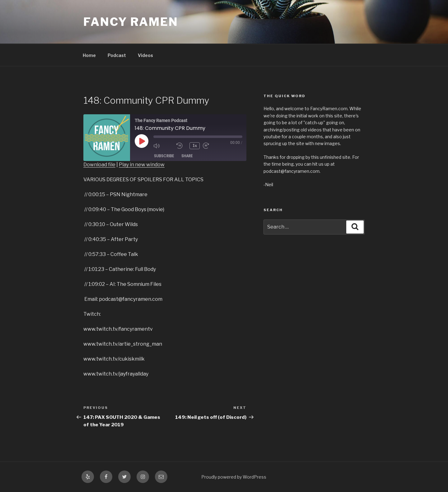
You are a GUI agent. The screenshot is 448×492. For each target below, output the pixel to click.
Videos (145, 55)
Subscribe (164, 156)
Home (89, 55)
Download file (99, 165)
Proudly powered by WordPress (234, 477)
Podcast (117, 55)
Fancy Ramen (131, 22)
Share (187, 156)
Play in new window (142, 165)
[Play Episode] (142, 141)
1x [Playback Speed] (195, 146)
